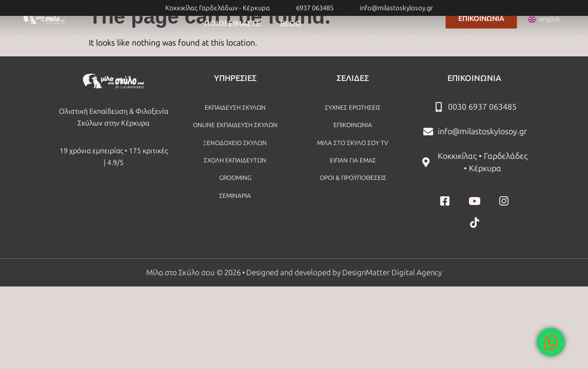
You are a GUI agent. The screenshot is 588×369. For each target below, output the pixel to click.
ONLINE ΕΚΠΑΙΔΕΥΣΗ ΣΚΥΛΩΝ (235, 125)
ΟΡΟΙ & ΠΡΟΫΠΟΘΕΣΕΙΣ (353, 178)
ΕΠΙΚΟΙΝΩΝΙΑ (353, 125)
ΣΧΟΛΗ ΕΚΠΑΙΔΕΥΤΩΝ (235, 160)
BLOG (290, 24)
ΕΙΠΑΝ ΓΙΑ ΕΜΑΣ (353, 160)
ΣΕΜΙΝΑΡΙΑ (235, 196)
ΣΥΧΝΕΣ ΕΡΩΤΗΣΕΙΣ (353, 108)
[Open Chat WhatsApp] (551, 342)
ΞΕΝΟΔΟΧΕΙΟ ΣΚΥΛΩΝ (235, 143)
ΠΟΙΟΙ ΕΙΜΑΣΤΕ (232, 24)
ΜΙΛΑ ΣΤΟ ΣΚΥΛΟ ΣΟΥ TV (353, 143)
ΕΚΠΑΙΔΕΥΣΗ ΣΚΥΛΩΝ (235, 108)
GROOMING (235, 178)
